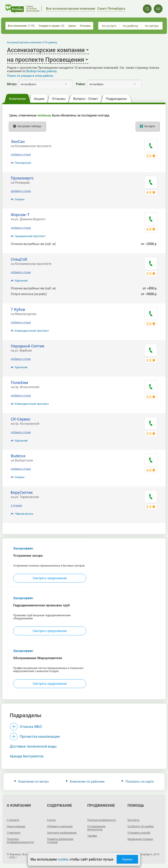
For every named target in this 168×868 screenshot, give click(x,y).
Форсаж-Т (20, 215)
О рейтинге (14, 833)
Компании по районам (85, 782)
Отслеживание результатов (96, 828)
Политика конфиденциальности (20, 841)
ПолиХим (19, 383)
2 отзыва (16, 505)
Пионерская (23, 163)
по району (130, 26)
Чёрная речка (24, 514)
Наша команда (16, 826)
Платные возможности (102, 820)
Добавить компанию (60, 826)
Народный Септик (28, 346)
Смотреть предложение (50, 578)
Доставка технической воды (33, 746)
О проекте (13, 820)
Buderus (18, 456)
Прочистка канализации (40, 737)
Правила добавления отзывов (60, 841)
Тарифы (92, 836)
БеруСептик (22, 492)
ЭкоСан (18, 142)
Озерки (19, 199)
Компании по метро (31, 782)
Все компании (21, 26)
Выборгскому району (42, 71)
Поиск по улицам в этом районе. (30, 76)
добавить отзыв (21, 155)
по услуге (109, 26)
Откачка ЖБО (31, 727)
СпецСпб (19, 259)
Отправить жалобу (139, 833)
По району (51, 42)
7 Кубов (18, 309)
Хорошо (127, 859)
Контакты (134, 820)
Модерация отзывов (140, 839)
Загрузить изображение (62, 833)
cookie (63, 859)
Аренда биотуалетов (27, 756)
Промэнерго (22, 178)
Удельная (21, 281)
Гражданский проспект (30, 236)
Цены (72, 26)
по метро (152, 26)
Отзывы (85, 26)
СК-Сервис (21, 419)
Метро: (12, 84)
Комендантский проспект (32, 331)
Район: (81, 84)
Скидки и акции (51, 26)
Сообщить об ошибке (141, 826)
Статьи (51, 820)
